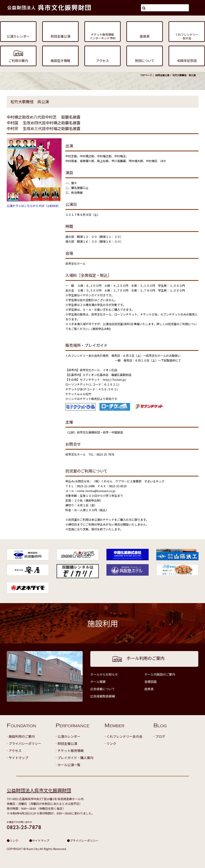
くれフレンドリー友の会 (124, 736)
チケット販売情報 (71, 751)
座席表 (149, 689)
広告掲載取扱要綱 (103, 696)
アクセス (15, 751)
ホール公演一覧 (69, 765)
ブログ (160, 736)
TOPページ (146, 75)
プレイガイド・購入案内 (75, 758)
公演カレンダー (69, 736)
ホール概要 (98, 682)
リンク (111, 743)
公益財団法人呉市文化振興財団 (39, 790)
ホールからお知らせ (104, 674)
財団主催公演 (162, 75)
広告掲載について (103, 689)
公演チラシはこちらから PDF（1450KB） (34, 206)
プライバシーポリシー (25, 743)
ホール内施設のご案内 (160, 674)
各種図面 (151, 682)
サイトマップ (18, 758)
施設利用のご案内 (22, 736)
